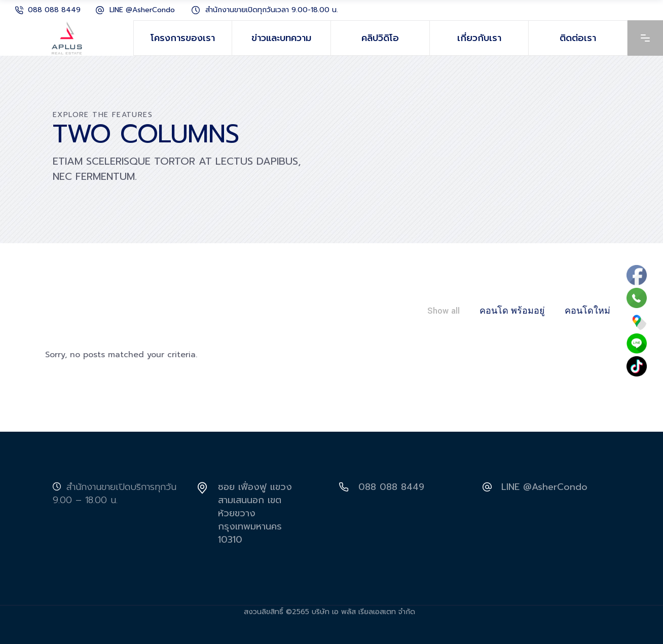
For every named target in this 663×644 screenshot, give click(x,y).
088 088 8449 (54, 10)
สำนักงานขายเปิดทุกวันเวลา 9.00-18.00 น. (272, 10)
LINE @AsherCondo (142, 10)
